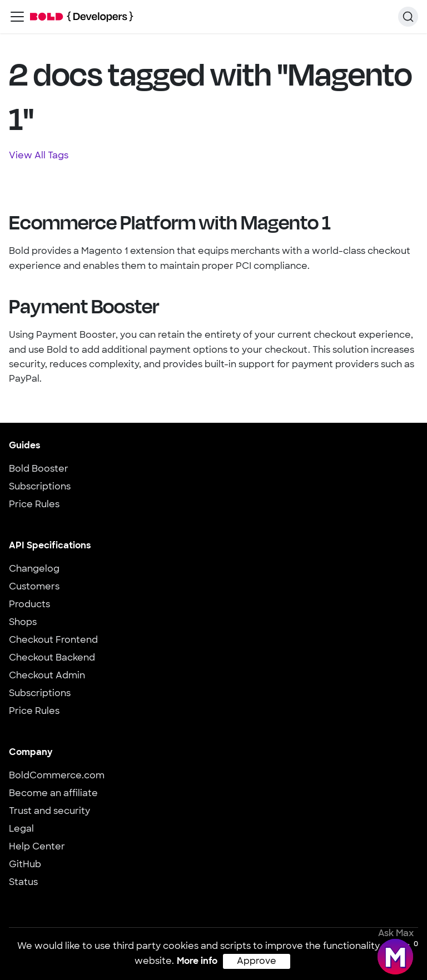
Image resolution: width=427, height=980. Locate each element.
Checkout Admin (47, 676)
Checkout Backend (52, 658)
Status (23, 883)
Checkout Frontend (53, 641)
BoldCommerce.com (57, 776)
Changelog (34, 569)
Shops (23, 623)
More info (197, 962)
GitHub (25, 865)
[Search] (408, 17)
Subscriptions (40, 487)
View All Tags (39, 156)
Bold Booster (39, 469)
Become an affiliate (53, 794)
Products (29, 605)
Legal (21, 829)
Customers (34, 587)
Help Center (37, 847)
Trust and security (49, 812)
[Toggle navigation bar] (17, 17)
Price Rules (34, 505)
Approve (257, 962)
